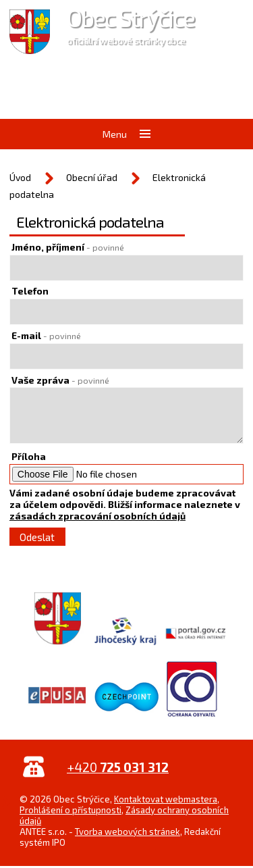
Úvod (20, 177)
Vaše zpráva (60, 380)
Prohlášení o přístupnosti (71, 810)
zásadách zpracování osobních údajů (97, 516)
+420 (118, 767)
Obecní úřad (92, 177)
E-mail (46, 335)
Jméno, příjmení (68, 247)
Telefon (30, 291)
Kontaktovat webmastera (166, 799)
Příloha (29, 456)
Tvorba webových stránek (128, 832)
